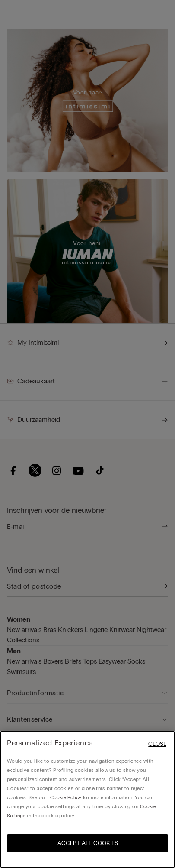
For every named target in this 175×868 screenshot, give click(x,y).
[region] (87, 799)
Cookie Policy (66, 797)
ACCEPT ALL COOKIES (88, 843)
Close (157, 744)
